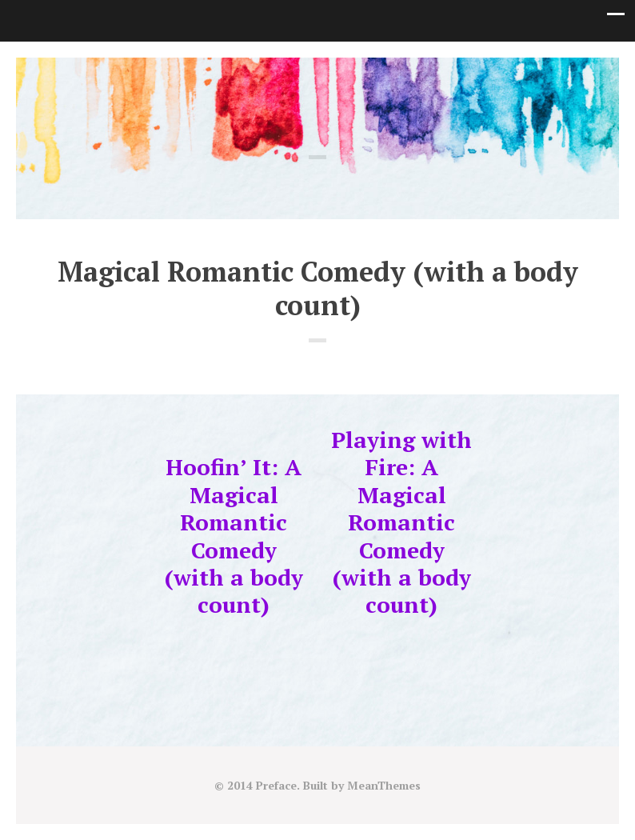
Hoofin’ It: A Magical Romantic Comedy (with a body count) (234, 536)
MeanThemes (384, 785)
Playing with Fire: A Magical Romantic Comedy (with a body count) (401, 522)
